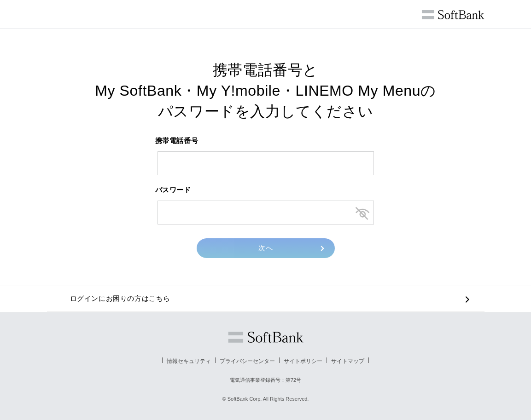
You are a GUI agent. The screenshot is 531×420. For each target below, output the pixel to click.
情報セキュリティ (189, 361)
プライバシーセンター (247, 361)
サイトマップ (348, 361)
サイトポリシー (303, 361)
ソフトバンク (266, 337)
